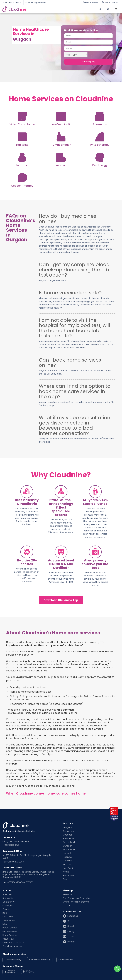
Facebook (73, 916)
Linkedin (71, 926)
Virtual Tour (8, 939)
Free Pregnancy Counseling (77, 898)
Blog (5, 913)
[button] (116, 9)
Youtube (72, 937)
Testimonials (9, 920)
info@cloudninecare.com (16, 841)
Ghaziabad (69, 842)
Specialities (8, 898)
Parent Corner (10, 928)
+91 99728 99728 (11, 845)
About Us (7, 894)
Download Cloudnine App (61, 600)
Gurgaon (68, 846)
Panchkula (68, 876)
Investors (68, 894)
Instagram (73, 931)
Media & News (10, 931)
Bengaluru (68, 827)
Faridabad (68, 839)
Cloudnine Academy (13, 946)
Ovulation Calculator (13, 943)
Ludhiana (68, 861)
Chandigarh (69, 831)
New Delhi (68, 868)
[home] (32, 9)
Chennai (67, 835)
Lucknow (67, 857)
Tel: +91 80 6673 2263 (13, 862)
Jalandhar (68, 853)
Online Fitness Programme (76, 902)
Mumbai (67, 864)
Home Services (10, 935)
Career (66, 906)
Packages (8, 906)
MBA (5, 924)
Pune (66, 879)
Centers (7, 909)
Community (8, 902)
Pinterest (72, 942)
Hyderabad (69, 850)
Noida (66, 872)
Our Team (8, 917)
